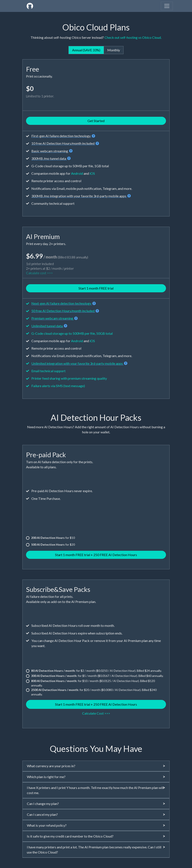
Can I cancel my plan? (96, 814)
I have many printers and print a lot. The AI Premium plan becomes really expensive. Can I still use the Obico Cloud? (96, 849)
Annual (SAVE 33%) (86, 50)
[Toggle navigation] (167, 6)
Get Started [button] (96, 121)
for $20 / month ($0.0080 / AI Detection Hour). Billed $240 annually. (94, 692)
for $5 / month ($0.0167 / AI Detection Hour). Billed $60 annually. (97, 676)
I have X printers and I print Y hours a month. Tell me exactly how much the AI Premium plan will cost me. (96, 790)
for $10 (53, 538)
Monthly (114, 50)
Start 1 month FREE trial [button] (96, 288)
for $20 (53, 544)
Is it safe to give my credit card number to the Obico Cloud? (96, 836)
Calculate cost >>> (39, 273)
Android (77, 173)
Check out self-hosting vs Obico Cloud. (133, 37)
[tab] (96, 766)
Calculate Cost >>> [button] (96, 713)
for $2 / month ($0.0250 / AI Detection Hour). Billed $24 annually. (96, 671)
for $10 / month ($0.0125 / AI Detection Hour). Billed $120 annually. (93, 683)
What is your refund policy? (96, 825)
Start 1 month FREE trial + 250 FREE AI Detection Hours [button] (96, 555)
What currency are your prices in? (96, 766)
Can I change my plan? (96, 804)
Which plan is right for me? (96, 777)
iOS (92, 173)
